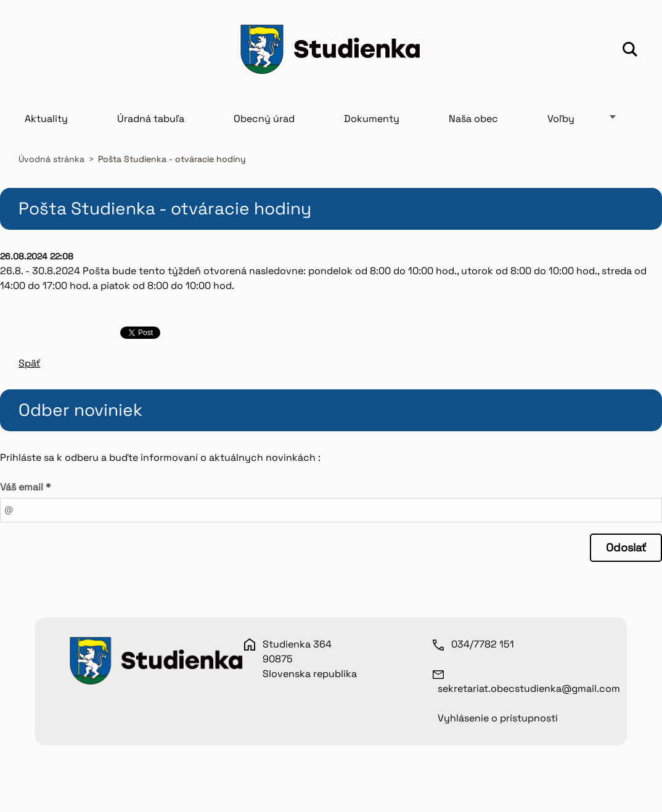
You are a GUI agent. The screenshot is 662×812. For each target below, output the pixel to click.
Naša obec (473, 119)
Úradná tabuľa (151, 119)
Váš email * (25, 487)
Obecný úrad (264, 119)
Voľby (561, 119)
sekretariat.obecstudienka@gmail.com (529, 688)
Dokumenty (372, 119)
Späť (29, 363)
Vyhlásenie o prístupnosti (498, 718)
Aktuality (46, 119)
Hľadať (630, 51)
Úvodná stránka (51, 159)
